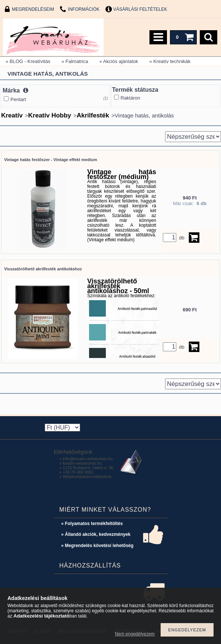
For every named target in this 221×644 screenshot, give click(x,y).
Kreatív (12, 115)
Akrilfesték (93, 115)
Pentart (18, 99)
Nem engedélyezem (135, 634)
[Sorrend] (193, 137)
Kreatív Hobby (50, 115)
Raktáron (131, 98)
